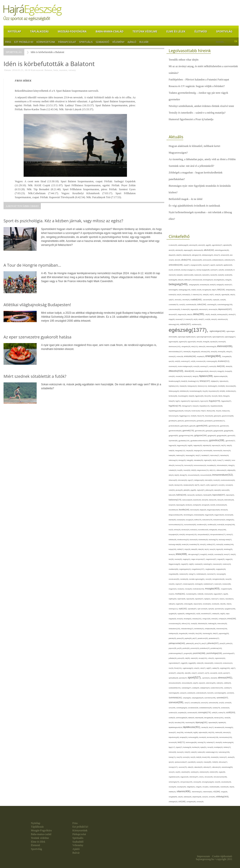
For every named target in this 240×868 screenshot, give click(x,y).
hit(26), (215, 460)
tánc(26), (172, 723)
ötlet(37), (216, 633)
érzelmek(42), (173, 366)
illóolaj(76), (184, 475)
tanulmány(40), (190, 723)
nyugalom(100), (230, 609)
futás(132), (226, 411)
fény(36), (205, 391)
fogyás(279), (215, 401)
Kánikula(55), (208, 495)
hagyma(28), (173, 445)
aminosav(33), (208, 260)
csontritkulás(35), (191, 305)
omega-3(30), (207, 619)
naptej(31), (208, 599)
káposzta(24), (230, 495)
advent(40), (202, 245)
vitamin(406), (184, 791)
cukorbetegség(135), (225, 305)
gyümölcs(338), (217, 440)
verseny (72, 70)
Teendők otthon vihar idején (184, 60)
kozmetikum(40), (204, 530)
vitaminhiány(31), (197, 792)
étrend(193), (190, 371)
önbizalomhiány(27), (188, 629)
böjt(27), (214, 290)
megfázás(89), (211, 569)
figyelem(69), (200, 396)
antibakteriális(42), (218, 260)
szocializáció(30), (194, 708)
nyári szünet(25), (203, 609)
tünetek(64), (215, 757)
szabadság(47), (187, 688)
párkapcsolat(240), (177, 643)
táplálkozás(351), (192, 727)
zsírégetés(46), (192, 802)
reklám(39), (201, 663)
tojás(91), (204, 747)
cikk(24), (233, 295)
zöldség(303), (222, 797)
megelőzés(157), (198, 569)
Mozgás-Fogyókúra (72, 31)
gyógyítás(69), (229, 431)
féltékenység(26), (174, 391)
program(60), (188, 653)
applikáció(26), (228, 265)
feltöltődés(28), (185, 391)
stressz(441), (225, 677)
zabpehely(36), (197, 797)
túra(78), (180, 757)
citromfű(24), (186, 300)
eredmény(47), (186, 361)
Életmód (201, 31)
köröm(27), (230, 535)
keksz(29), (221, 500)
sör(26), (221, 673)
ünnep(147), (174, 767)
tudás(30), (194, 752)
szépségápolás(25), (198, 698)
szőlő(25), (215, 713)
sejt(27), (233, 668)
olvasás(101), (197, 619)
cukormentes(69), (175, 309)
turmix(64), (187, 757)
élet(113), (195, 347)
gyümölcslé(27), (230, 441)
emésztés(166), (190, 356)
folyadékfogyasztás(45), (177, 411)
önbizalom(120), (175, 629)
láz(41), (207, 549)
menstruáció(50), (174, 579)
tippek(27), (180, 747)
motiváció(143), (199, 589)
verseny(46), (198, 782)
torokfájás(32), (219, 747)
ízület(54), (172, 490)
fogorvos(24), (205, 401)
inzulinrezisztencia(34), (228, 480)
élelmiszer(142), (175, 347)
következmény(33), (183, 540)
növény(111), (174, 609)
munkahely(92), (192, 594)
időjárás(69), (231, 470)
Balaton (48, 70)
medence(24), (227, 564)
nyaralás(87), (193, 609)
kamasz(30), (191, 495)
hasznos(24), (227, 451)
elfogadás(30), (196, 352)
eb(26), (196, 319)
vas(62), (178, 772)
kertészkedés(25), (222, 505)
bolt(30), (194, 290)
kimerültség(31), (189, 515)
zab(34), (181, 797)
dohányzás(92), (223, 314)
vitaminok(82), (208, 792)
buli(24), (180, 295)
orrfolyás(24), (223, 619)
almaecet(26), (225, 255)
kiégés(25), (203, 510)
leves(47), (227, 554)
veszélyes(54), (182, 787)
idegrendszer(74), (203, 470)
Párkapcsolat (67, 42)
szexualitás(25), (196, 703)
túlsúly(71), (173, 757)
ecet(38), (208, 319)
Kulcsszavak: (37, 70)
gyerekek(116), (214, 426)
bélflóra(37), (188, 280)
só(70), (207, 673)
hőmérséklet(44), (222, 465)
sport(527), (195, 677)
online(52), (215, 619)
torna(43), (211, 747)
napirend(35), (182, 599)
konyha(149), (230, 525)
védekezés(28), (205, 772)
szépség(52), (187, 698)
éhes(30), (200, 342)
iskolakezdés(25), (189, 485)
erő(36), (193, 361)
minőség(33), (199, 584)
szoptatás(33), (183, 713)
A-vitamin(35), (173, 245)
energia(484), (214, 356)
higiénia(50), (208, 460)
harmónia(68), (208, 451)
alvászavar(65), (197, 260)
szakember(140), (217, 688)
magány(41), (187, 559)
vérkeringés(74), (174, 782)
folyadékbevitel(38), (217, 406)
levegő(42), (204, 554)
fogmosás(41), (196, 401)
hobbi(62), (228, 460)
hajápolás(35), (198, 445)
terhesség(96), (194, 737)
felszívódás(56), (231, 386)
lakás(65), (195, 549)
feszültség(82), (183, 396)
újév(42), (172, 762)
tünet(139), (207, 757)
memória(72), (212, 574)
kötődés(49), (173, 540)
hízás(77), (221, 460)
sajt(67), (209, 668)
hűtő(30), (194, 470)
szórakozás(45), (193, 713)
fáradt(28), (185, 381)
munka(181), (180, 594)
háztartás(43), (225, 455)
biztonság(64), (174, 290)
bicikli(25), (213, 285)
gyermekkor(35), (200, 431)
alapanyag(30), (189, 250)
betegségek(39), (194, 285)
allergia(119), (197, 255)
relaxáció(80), (209, 663)
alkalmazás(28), (199, 250)
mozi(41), (172, 594)
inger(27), (191, 480)
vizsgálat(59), (173, 797)
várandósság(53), (227, 767)
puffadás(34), (173, 658)
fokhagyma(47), (187, 406)
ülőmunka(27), (223, 762)
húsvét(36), (187, 470)
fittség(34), (227, 396)
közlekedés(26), (204, 540)
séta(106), (181, 673)
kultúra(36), (220, 544)
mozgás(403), (213, 589)
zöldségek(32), (174, 802)
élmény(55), (222, 352)
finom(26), (215, 396)
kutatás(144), (229, 544)
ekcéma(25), (222, 342)
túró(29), (193, 757)
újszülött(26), (192, 762)
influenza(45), (173, 480)
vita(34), (232, 787)
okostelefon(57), (207, 614)
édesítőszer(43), (223, 319)
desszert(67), (173, 314)
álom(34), (178, 260)
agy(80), (209, 245)
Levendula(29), (219, 554)
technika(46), (189, 732)
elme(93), (214, 352)
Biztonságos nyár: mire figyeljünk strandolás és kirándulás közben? (200, 189)
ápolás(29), (220, 265)
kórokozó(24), (186, 530)
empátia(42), (201, 356)
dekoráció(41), (204, 309)
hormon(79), (180, 465)
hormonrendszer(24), (200, 465)
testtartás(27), (211, 742)
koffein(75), (198, 520)
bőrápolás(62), (231, 290)
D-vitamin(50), (186, 309)
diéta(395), (199, 314)
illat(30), (177, 475)
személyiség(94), (221, 693)
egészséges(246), (218, 331)
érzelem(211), (224, 361)
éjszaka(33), (214, 342)
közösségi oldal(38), (175, 544)
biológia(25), (221, 285)
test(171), (182, 742)
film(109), (208, 396)
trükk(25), (188, 752)
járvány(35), (180, 490)
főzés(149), (211, 411)
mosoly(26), (189, 589)
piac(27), (204, 643)
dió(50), (208, 314)
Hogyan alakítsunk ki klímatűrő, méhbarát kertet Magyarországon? (194, 149)
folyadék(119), (205, 406)
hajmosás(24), (217, 445)
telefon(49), (219, 732)
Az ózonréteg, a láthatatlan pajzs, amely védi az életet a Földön (202, 159)
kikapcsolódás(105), (176, 515)
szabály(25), (196, 688)
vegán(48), (222, 772)
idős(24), (172, 475)
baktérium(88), (189, 275)
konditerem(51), (202, 525)
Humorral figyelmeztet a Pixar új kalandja (191, 119)
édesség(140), (174, 324)
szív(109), (173, 708)
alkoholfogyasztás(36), (222, 250)
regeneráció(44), (220, 658)
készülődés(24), (174, 510)
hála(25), (230, 445)
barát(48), (221, 275)
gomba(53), (200, 421)
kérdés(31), (189, 505)
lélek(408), (182, 554)
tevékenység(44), (228, 742)
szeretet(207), (223, 698)
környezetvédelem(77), (218, 535)
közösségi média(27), (225, 540)
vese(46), (218, 782)
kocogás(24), (190, 520)
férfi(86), (223, 391)
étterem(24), (213, 371)
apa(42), (213, 265)
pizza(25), (223, 643)
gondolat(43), (209, 421)
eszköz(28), (213, 366)
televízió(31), (227, 732)
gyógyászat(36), (219, 431)
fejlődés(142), (174, 386)
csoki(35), (223, 300)
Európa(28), (229, 371)
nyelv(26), (212, 609)
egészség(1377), (189, 330)
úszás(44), (200, 762)
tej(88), (196, 733)
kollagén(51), (230, 520)
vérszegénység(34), (208, 782)
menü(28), (209, 579)
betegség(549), (179, 284)
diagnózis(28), (183, 314)
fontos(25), (188, 411)
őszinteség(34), (208, 633)
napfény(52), (173, 599)
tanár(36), (228, 718)
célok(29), (218, 295)
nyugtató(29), (173, 614)
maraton (63, 70)
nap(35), (226, 594)
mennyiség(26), (221, 574)
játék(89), (187, 490)
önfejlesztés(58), (211, 629)
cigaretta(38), (226, 295)
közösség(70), (214, 540)
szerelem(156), (210, 698)
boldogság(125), (185, 290)
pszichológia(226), (215, 653)
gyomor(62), (231, 436)
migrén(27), (179, 584)
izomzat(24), (230, 485)
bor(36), (200, 290)
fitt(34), (221, 396)
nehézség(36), (189, 604)
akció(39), (172, 250)
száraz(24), (184, 693)
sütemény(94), (211, 683)
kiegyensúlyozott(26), (214, 510)
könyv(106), (222, 530)
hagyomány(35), (182, 445)
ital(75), (197, 485)
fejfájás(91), (215, 381)
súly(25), (196, 683)
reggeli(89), (193, 663)
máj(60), (192, 564)
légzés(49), (220, 549)
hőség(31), (232, 465)
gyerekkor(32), (225, 426)
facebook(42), (188, 376)
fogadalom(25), (186, 401)
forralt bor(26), (196, 411)
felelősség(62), (213, 386)
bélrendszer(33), (198, 280)
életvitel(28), (187, 352)
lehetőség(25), (228, 549)
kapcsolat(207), (219, 495)
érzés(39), (197, 366)
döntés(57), (232, 314)
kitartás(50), (173, 520)
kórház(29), (178, 530)
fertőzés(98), (173, 396)
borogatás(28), (207, 290)
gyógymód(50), (174, 436)
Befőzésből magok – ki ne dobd (185, 199)
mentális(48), (185, 579)
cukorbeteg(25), (212, 305)
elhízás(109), (206, 352)
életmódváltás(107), (176, 352)
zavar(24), (205, 797)
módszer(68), (227, 584)
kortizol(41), (194, 530)
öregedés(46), (184, 633)
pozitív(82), (186, 648)
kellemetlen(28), (229, 500)
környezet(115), (192, 535)
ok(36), (199, 614)
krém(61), (203, 544)
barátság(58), (173, 280)
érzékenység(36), (212, 361)
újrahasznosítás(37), (181, 762)
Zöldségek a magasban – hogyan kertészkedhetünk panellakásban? (196, 176)
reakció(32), (195, 658)
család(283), (197, 299)
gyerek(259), (202, 426)
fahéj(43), (196, 376)
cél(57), (212, 295)
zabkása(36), (188, 797)
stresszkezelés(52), (175, 683)
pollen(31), (229, 643)
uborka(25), (231, 757)
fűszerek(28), (209, 416)
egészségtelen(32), (219, 337)
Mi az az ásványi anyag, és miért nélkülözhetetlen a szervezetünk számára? (203, 70)
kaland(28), (218, 490)
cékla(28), (206, 295)
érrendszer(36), (201, 361)
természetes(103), (226, 737)
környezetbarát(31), (204, 535)
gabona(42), (218, 416)
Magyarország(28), (175, 564)
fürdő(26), (194, 416)
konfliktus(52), (212, 525)
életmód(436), (225, 346)
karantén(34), (197, 500)
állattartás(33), (187, 255)
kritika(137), (212, 544)
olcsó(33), (180, 619)
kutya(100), (173, 549)
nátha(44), (172, 604)
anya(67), (187, 265)
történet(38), (173, 752)
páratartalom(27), (214, 638)
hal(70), (224, 445)
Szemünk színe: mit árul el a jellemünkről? (191, 166)
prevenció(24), (195, 648)
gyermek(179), (189, 431)
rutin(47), (203, 668)
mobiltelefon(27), (209, 584)
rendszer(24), (218, 663)
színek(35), (228, 703)
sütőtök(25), (228, 683)
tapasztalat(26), (213, 723)
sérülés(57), (173, 673)
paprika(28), (189, 638)
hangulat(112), (181, 451)
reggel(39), (184, 663)
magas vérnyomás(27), (199, 559)
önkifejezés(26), (174, 633)
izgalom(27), (214, 485)
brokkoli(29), (173, 295)
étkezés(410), (177, 371)
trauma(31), (181, 752)
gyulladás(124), (184, 441)
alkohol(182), (209, 250)
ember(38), (180, 356)
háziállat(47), (206, 455)
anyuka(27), (206, 265)
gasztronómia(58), (228, 416)
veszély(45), (173, 787)
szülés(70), (222, 713)
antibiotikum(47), (230, 260)
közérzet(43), (194, 540)
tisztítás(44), (196, 747)
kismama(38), (229, 515)
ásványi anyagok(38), (203, 270)
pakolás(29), (173, 638)
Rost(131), (178, 668)
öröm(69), (192, 633)
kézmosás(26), (195, 510)
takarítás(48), (200, 718)
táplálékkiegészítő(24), (176, 727)
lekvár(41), (172, 554)
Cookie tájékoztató (222, 856)
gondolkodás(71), (219, 421)
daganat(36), (195, 309)
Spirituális (86, 42)
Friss (8, 42)
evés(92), (172, 376)
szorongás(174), (205, 713)
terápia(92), (184, 737)
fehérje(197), (205, 381)
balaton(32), (198, 275)
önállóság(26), (213, 624)
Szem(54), (211, 693)
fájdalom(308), (207, 376)
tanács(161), (219, 718)
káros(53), (205, 500)
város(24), (172, 772)
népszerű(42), (198, 604)
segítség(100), (225, 668)
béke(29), (181, 280)
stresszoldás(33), (187, 683)
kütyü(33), (188, 549)
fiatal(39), (192, 396)
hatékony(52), (181, 455)
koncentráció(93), (191, 525)
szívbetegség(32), (182, 708)
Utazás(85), (208, 762)
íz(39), (208, 485)
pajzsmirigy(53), (224, 633)
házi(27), (198, 455)
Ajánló (132, 42)
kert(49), (213, 505)
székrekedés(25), (202, 693)
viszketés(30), (225, 787)
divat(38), (214, 314)
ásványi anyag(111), (189, 270)
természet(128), (213, 737)
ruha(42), (197, 668)
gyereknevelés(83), (176, 431)
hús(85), (180, 470)
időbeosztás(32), (222, 470)
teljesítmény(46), (174, 737)
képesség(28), (181, 505)
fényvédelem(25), (214, 391)
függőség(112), (185, 416)
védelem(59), (214, 772)
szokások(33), (225, 708)
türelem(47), (224, 757)
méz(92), (172, 584)
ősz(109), (199, 633)
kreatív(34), (185, 544)
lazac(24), (213, 549)
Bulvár (144, 42)
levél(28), (211, 554)
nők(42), (229, 604)
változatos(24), (217, 767)
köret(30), (182, 535)
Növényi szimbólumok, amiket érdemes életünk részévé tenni (201, 106)
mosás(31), (181, 589)
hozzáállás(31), (212, 465)
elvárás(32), (173, 356)
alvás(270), (187, 260)
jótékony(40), (210, 490)
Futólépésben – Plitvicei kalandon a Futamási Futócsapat (199, 80)
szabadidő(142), (175, 688)
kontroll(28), (221, 525)
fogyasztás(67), (226, 401)
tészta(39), (219, 742)
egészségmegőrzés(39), (204, 337)
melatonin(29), (184, 574)
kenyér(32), (172, 505)
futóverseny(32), (174, 416)
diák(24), (190, 314)
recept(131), (203, 658)
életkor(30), (202, 347)
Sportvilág (224, 31)
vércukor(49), (209, 777)
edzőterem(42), (197, 324)
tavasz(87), (173, 733)
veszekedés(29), (226, 782)
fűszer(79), (201, 416)
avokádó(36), (229, 270)
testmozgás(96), (192, 742)
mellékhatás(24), (202, 574)
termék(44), (203, 737)
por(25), (180, 648)
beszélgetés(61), (220, 280)
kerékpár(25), (197, 505)
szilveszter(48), (214, 703)
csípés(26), (216, 300)
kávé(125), (213, 500)
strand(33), (214, 678)
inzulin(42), (217, 480)
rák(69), (188, 658)
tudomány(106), (224, 752)
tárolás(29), (205, 727)
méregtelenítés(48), (219, 579)
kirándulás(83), (199, 515)
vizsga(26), (224, 792)
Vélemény (118, 42)
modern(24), (218, 584)
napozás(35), (190, 599)
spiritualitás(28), (174, 678)
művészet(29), (209, 594)
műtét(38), (201, 594)
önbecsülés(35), (222, 624)
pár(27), (195, 638)
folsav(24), (196, 406)
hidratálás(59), (199, 460)
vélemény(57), (194, 777)
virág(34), (199, 787)
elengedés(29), (186, 347)
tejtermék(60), (204, 732)
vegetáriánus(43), (175, 777)
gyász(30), (193, 426)
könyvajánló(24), (174, 535)
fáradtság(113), (194, 381)
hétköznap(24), (174, 460)
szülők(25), (172, 718)
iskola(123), (179, 485)
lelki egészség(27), (194, 554)
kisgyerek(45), (210, 515)
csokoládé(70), (174, 305)
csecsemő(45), (208, 300)
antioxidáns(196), (176, 265)
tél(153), (212, 732)
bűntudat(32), (187, 295)
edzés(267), (186, 324)
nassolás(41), (230, 599)
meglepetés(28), (221, 569)
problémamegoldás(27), (176, 653)
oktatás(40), (216, 614)
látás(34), (201, 549)
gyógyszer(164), (201, 436)
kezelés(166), (184, 510)
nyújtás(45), (181, 614)
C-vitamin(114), (197, 295)
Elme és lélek (176, 31)
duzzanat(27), (180, 319)
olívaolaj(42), (188, 619)
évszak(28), (180, 376)
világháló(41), (191, 787)
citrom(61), (178, 300)
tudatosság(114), (212, 752)
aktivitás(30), (180, 250)
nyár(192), (183, 609)
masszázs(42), (218, 564)
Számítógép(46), (174, 693)
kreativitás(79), (195, 544)
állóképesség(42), (208, 255)
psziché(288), (200, 653)
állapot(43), (173, 255)
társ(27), (212, 727)
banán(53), (214, 275)
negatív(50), (180, 604)
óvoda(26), (194, 624)
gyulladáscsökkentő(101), (200, 441)
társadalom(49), (220, 727)
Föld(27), (204, 411)
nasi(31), (222, 599)
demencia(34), (213, 309)
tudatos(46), (202, 752)
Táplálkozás (39, 31)
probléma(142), (216, 648)
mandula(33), (199, 564)
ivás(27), (203, 485)
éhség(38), (207, 342)
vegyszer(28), (185, 777)
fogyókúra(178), (175, 406)
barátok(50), (229, 275)
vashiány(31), (195, 772)
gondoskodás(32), (175, 426)
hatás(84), (172, 456)
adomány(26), (194, 245)
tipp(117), (172, 747)
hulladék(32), (173, 470)
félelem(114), (203, 386)
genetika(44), (173, 421)
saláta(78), (216, 668)
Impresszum (203, 856)
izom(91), (222, 485)
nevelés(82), (207, 604)
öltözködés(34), (203, 624)
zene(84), (212, 797)
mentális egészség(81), (197, 579)
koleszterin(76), (208, 520)
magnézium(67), (211, 559)
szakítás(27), (228, 688)
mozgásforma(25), (226, 589)
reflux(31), (212, 658)
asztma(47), (214, 270)
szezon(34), (205, 703)
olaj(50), (223, 614)
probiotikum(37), (205, 648)
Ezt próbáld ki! (24, 42)
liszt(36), (172, 559)
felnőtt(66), (222, 386)
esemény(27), (205, 366)
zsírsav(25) (200, 802)
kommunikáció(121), (176, 525)
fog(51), (178, 401)
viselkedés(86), (215, 787)
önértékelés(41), (199, 629)
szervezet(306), (177, 702)
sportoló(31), (206, 678)
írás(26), (171, 485)
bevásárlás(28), (205, 285)
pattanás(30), (190, 643)
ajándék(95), (228, 245)
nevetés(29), (216, 604)
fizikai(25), (172, 401)
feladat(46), (184, 386)
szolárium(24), (173, 713)
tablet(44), (192, 718)
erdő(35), (178, 361)
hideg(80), (190, 460)
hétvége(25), (182, 460)
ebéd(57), (202, 319)
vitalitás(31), (173, 792)
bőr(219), (221, 290)
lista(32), (233, 554)
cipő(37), (172, 300)
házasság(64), (190, 455)
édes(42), (214, 319)
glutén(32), (181, 421)
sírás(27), (195, 673)
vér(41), (202, 777)
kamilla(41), (199, 495)
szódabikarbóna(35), (206, 708)
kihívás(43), (224, 510)
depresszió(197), (225, 309)
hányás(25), (190, 451)
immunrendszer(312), (223, 475)
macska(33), (179, 559)
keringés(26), (206, 505)
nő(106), (223, 604)
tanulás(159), (180, 723)
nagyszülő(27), (218, 594)
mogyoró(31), (173, 589)
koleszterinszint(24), (220, 520)
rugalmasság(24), (188, 668)
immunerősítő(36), (206, 475)
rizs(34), (171, 668)
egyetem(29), (183, 342)
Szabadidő (103, 42)
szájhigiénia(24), (205, 688)
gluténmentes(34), (191, 421)
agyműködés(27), (218, 245)
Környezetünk (46, 42)
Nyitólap (14, 31)
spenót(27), (227, 673)
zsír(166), (182, 802)
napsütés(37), (199, 599)
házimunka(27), (215, 455)
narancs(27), (215, 599)
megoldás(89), (174, 574)
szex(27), (188, 703)
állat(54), (180, 255)
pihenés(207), (214, 643)
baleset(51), (206, 275)
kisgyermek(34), (220, 515)
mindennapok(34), (189, 584)
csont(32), (182, 305)
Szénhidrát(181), (176, 698)
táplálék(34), (222, 723)
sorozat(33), (214, 673)
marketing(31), (208, 564)
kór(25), (171, 530)
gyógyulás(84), (222, 436)
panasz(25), (181, 638)
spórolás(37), (183, 678)
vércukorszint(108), (220, 777)
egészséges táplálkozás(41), (187, 337)
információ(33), (183, 480)
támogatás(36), (209, 718)
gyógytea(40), (212, 436)
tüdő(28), (199, 757)
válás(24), (191, 767)
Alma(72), (217, 255)
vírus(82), (206, 787)
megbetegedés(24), (185, 569)
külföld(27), (181, 549)
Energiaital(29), (227, 356)
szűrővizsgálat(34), (182, 718)
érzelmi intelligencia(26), (186, 366)
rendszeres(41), (228, 663)
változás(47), (208, 767)
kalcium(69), (226, 490)
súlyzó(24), (202, 683)
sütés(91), (220, 683)
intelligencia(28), (199, 480)
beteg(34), (229, 280)
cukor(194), (202, 304)
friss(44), (219, 411)
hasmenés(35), (218, 451)
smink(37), (201, 673)
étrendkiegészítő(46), (202, 371)
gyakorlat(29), (185, 426)
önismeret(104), (222, 629)
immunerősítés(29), (194, 475)
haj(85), (191, 446)
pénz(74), (198, 643)
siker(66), (188, 673)
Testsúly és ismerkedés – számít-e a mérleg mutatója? (197, 113)
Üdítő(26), (215, 762)
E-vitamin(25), (189, 319)
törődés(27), (227, 747)
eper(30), (172, 361)
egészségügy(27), (230, 337)
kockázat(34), (181, 520)
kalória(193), (182, 495)
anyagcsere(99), (197, 265)
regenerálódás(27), (175, 663)
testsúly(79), (202, 742)
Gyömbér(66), (174, 441)
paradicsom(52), (203, 638)
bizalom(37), (229, 285)
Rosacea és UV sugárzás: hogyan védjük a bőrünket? (197, 86)
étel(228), (221, 366)
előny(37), (229, 352)
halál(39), (172, 451)
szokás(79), (217, 708)
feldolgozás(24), (193, 386)
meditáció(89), (174, 569)
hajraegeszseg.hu (205, 859)
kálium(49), (173, 495)
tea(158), (181, 732)
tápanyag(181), (202, 722)
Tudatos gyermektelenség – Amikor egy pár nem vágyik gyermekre (198, 96)
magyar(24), (229, 559)
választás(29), (199, 767)
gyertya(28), (210, 431)
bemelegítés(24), (209, 280)
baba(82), (180, 275)
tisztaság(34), (188, 747)
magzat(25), (185, 564)
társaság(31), (229, 727)
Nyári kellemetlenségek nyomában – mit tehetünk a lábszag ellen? (200, 216)
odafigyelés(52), (191, 614)
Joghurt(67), (201, 490)
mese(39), (228, 579)
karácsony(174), (176, 500)
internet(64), (209, 480)
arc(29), (171, 270)
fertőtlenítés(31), (231, 391)
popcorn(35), (173, 648)
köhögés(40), (214, 530)
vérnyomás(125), (187, 782)
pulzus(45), (181, 658)
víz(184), (217, 792)
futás (56, 70)
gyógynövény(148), (187, 436)
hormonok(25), (189, 465)
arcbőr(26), (178, 270)
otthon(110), (186, 624)
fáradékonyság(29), (175, 381)
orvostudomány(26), (175, 624)
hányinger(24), (198, 451)
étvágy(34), (221, 371)
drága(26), (172, 319)
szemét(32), (231, 693)
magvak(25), (221, 559)
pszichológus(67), (229, 653)
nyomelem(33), (220, 609)
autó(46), (222, 270)
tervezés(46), (173, 742)
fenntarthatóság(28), (196, 391)
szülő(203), (231, 712)
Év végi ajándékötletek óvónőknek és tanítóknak (194, 206)
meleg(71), (192, 574)
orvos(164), (232, 619)
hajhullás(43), (207, 445)
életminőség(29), (212, 347)
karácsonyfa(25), (188, 500)
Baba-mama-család (110, 31)
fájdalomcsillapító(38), (221, 376)
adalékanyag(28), (184, 245)
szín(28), (222, 703)
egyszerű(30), (192, 342)
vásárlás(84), (186, 772)
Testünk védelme (145, 31)
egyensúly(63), (174, 342)
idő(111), (213, 470)
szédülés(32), (192, 693)
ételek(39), (229, 366)
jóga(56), (194, 490)
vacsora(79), (183, 767)
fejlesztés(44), (224, 381)
